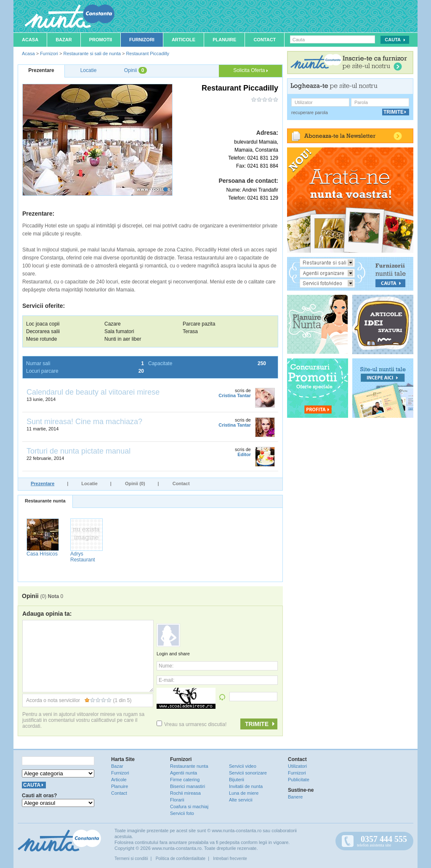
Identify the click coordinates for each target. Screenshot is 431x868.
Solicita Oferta (250, 70)
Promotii (101, 40)
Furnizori (142, 40)
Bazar (64, 40)
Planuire (224, 40)
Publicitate (299, 780)
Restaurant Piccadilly (148, 53)
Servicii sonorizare (248, 773)
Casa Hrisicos (42, 554)
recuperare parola (310, 112)
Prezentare (43, 483)
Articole (184, 40)
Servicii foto (182, 813)
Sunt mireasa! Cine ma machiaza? (84, 422)
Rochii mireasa (185, 793)
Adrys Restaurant (83, 557)
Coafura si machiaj (189, 807)
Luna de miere (244, 793)
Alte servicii (241, 800)
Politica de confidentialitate (181, 859)
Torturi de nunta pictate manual (78, 451)
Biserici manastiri (188, 786)
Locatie (89, 483)
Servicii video (243, 766)
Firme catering (185, 780)
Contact (265, 40)
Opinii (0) (135, 483)
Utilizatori (297, 766)
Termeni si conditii (131, 859)
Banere (295, 797)
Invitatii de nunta (246, 786)
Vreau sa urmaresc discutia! (192, 724)
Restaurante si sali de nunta (92, 53)
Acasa (30, 40)
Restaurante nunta (45, 501)
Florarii (177, 800)
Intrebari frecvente (230, 859)
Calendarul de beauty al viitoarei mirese (93, 392)
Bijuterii (237, 780)
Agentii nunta (184, 773)
